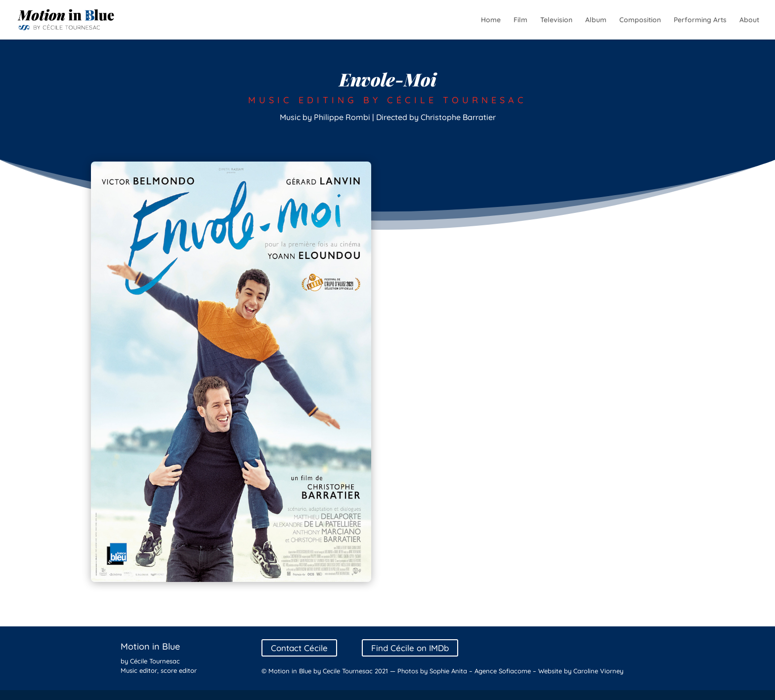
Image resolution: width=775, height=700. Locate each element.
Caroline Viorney (598, 671)
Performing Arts (700, 20)
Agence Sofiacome (503, 671)
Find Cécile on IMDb (410, 648)
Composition (640, 20)
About (749, 20)
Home (491, 20)
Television (556, 20)
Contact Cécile (299, 648)
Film (520, 20)
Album (596, 20)
